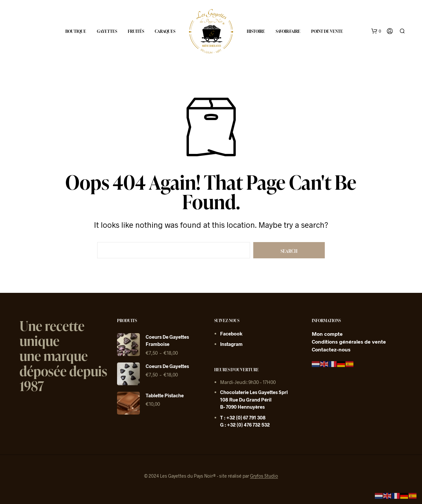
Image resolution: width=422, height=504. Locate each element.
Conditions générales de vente (349, 341)
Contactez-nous (331, 349)
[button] (376, 31)
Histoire (256, 31)
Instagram (231, 344)
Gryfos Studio (264, 476)
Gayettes (107, 31)
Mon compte (327, 334)
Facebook (231, 334)
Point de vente (327, 31)
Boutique (76, 31)
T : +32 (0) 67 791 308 (243, 417)
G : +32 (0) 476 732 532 (245, 425)
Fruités (136, 31)
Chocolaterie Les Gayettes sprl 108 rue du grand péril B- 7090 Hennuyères (254, 399)
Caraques (165, 31)
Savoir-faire (288, 31)
